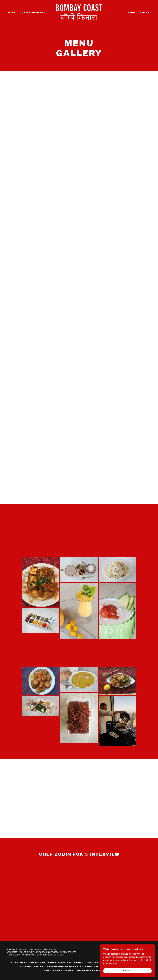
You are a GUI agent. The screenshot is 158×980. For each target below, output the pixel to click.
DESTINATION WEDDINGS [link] (63, 967)
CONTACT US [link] (38, 962)
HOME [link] (12, 13)
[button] (33, 13)
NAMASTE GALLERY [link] (60, 962)
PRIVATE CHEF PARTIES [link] (59, 971)
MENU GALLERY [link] (84, 962)
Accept (129, 971)
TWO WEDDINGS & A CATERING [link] (95, 971)
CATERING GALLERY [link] (32, 967)
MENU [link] (131, 13)
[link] (79, 20)
